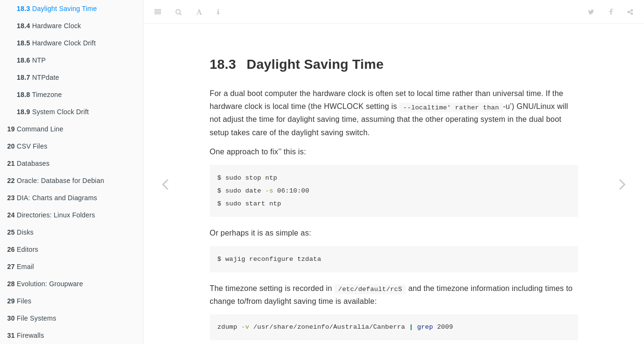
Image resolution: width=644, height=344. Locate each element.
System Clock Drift (53, 112)
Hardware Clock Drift (56, 43)
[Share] (630, 12)
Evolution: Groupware (45, 284)
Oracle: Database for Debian (56, 181)
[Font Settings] (199, 12)
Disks (20, 232)
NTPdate (38, 77)
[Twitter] (591, 12)
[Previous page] (165, 184)
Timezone (39, 95)
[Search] (179, 12)
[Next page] (622, 184)
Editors (23, 249)
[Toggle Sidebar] (158, 12)
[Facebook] (611, 12)
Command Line (35, 129)
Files (19, 301)
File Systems (32, 318)
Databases (28, 163)
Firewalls (26, 335)
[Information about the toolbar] (218, 12)
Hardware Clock (49, 26)
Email (21, 267)
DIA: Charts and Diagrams (52, 198)
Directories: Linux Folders (51, 215)
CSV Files (27, 146)
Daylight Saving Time (57, 9)
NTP (31, 60)
